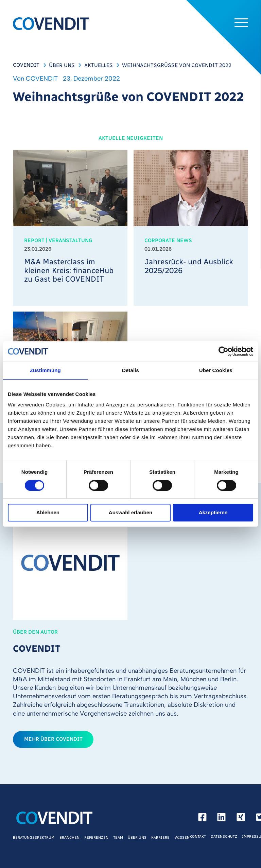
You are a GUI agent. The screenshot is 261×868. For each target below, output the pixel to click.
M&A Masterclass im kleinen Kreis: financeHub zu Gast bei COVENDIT (69, 271)
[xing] (241, 819)
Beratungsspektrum (34, 838)
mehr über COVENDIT (53, 739)
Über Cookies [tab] (216, 370)
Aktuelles (99, 65)
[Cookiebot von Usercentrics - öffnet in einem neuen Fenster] (223, 351)
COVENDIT (26, 65)
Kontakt (198, 837)
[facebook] (202, 819)
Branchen (69, 838)
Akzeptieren (213, 513)
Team (118, 838)
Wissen (182, 838)
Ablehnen (48, 513)
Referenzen (96, 838)
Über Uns (62, 65)
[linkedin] (221, 819)
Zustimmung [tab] (45, 370)
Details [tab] (130, 370)
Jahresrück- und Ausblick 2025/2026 (189, 266)
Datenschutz (224, 837)
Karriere (160, 838)
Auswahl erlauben (130, 513)
